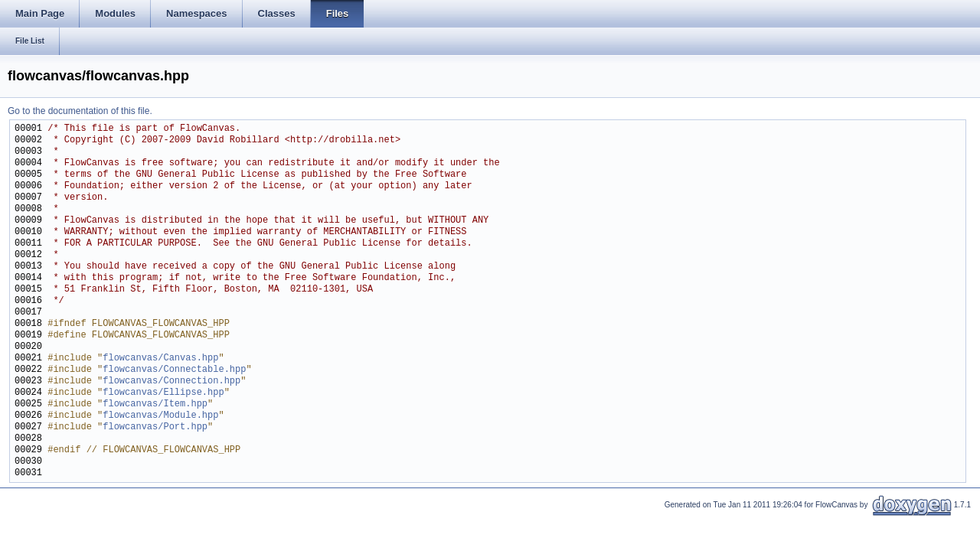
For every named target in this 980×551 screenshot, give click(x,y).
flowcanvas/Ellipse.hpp (163, 393)
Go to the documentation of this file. (80, 111)
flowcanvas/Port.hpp (155, 427)
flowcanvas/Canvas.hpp (160, 359)
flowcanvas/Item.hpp (155, 404)
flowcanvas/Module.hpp (160, 416)
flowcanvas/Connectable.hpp (174, 370)
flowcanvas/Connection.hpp (171, 381)
